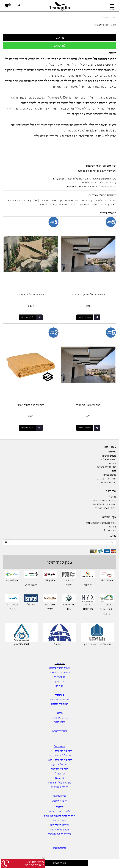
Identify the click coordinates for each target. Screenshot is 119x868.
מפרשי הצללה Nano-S (59, 783)
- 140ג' (51, 751)
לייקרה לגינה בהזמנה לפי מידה (59, 816)
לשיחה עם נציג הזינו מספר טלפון (34, 863)
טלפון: (113, 508)
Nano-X (60, 778)
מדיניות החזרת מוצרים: (102, 195)
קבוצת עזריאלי (88, 583)
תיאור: (112, 53)
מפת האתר (110, 447)
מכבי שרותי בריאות (12, 607)
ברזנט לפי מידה (59, 718)
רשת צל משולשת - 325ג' (31, 294)
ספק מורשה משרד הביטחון (97, 644)
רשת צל (105, 18)
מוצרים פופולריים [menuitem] (108, 460)
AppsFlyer (12, 581)
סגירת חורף (59, 663)
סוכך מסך (59, 682)
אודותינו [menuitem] (112, 452)
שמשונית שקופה (59, 704)
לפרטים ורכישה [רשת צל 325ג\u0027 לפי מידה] (85, 428)
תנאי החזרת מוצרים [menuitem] (107, 479)
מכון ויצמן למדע (69, 583)
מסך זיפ (59, 686)
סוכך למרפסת (59, 801)
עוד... (113, 536)
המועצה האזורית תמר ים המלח (107, 609)
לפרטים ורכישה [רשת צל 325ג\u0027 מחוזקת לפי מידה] (85, 317)
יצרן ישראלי (59, 644)
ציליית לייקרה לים (59, 825)
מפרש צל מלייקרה (59, 830)
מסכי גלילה (60, 677)
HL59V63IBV (101, 25)
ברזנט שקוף (59, 722)
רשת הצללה (60, 774)
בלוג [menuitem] (114, 471)
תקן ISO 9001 (22, 644)
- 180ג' (51, 756)
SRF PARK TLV (69, 607)
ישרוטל (31, 605)
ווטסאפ (59, 46)
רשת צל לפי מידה (63, 751)
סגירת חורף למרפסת (60, 672)
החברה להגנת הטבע (31, 583)
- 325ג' (51, 760)
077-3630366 (102, 508)
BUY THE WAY (50, 607)
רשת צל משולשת (59, 769)
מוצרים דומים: (108, 213)
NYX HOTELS (88, 607)
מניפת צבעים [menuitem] (110, 475)
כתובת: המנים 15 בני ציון (104, 501)
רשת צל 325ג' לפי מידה (88, 405)
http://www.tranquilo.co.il (101, 523)
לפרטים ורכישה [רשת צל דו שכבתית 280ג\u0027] (27, 428)
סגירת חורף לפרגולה (59, 668)
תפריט (112, 9)
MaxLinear (107, 581)
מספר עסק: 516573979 (105, 504)
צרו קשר (111, 491)
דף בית (114, 18)
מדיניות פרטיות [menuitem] (109, 482)
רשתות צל (60, 747)
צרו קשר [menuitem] (112, 463)
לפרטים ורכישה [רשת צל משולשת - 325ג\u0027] (27, 317)
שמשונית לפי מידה (60, 700)
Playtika (50, 581)
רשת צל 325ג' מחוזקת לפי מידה (88, 294)
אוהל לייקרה (59, 821)
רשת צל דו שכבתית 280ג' (31, 405)
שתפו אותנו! (110, 530)
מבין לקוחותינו (60, 562)
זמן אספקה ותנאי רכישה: (101, 166)
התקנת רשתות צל (59, 787)
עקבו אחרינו (109, 517)
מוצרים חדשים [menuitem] (109, 456)
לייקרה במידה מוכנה (59, 812)
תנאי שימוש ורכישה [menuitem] (106, 467)
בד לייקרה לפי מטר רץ (59, 834)
